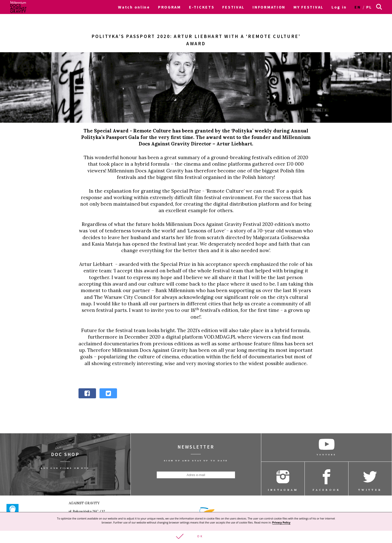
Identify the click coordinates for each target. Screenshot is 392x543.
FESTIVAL (233, 7)
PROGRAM (169, 7)
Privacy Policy (281, 522)
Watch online (134, 7)
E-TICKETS (202, 7)
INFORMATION (269, 7)
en (358, 7)
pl (369, 7)
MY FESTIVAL (308, 7)
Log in (339, 7)
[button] (196, 537)
